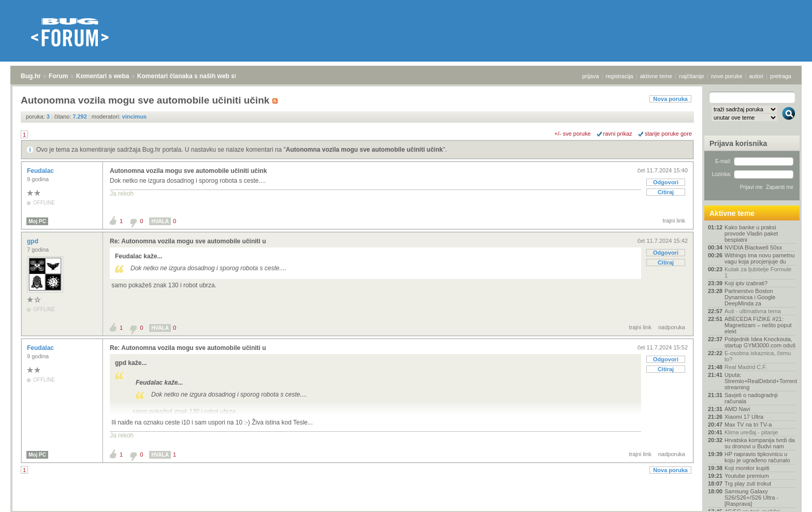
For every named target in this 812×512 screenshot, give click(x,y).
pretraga (781, 76)
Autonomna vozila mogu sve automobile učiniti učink (364, 150)
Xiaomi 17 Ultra (744, 417)
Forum (58, 76)
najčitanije (692, 76)
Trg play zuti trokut (748, 484)
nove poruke (727, 76)
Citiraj (666, 192)
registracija (620, 76)
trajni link (674, 221)
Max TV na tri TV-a (748, 425)
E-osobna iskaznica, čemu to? (758, 356)
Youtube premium (747, 476)
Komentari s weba (103, 76)
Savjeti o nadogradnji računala (751, 398)
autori (757, 76)
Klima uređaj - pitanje (751, 432)
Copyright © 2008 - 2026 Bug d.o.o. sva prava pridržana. (406, 509)
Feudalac (41, 171)
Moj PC (37, 221)
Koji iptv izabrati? (746, 283)
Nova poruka (670, 99)
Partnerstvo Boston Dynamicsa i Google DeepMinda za (750, 297)
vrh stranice (784, 497)
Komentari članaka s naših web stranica (196, 76)
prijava (590, 76)
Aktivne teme (732, 213)
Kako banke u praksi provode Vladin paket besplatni (751, 233)
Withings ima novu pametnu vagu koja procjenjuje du (760, 258)
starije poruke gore (668, 134)
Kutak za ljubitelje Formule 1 (758, 272)
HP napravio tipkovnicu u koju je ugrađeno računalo (757, 457)
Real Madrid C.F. (746, 367)
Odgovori (666, 182)
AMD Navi (737, 409)
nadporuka (672, 327)
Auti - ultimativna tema (753, 311)
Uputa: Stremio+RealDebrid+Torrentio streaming (760, 381)
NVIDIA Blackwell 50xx (753, 247)
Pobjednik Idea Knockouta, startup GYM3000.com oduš (760, 342)
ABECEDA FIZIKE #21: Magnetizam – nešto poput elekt (758, 325)
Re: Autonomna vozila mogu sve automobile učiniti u (188, 241)
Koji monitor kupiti (747, 468)
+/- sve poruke (573, 134)
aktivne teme (656, 76)
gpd (33, 241)
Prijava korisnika (738, 143)
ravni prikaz (618, 134)
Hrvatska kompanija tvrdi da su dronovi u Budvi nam (760, 443)
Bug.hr (31, 76)
